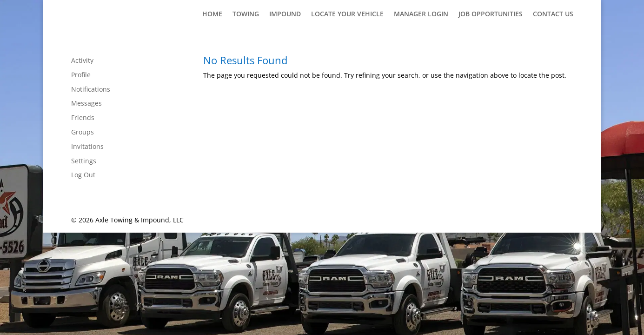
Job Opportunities (491, 14)
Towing (246, 14)
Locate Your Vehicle (347, 14)
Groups (83, 132)
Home (212, 14)
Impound (285, 14)
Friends (83, 117)
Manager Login (421, 14)
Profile (81, 75)
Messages (86, 103)
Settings (84, 161)
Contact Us (553, 14)
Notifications (91, 89)
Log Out (83, 175)
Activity (82, 60)
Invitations (87, 146)
